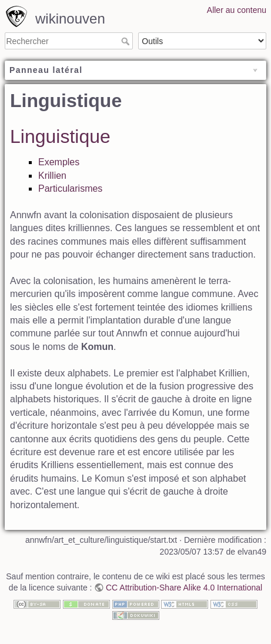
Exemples (59, 162)
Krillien (52, 176)
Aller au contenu (237, 10)
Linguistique (60, 136)
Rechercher (127, 41)
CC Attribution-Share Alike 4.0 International (184, 588)
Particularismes (70, 188)
